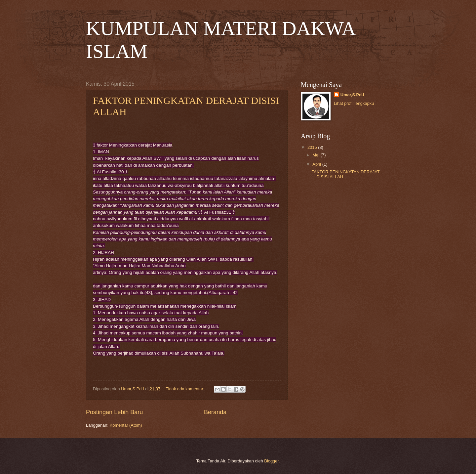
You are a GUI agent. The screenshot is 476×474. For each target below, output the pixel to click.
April (317, 164)
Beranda (215, 412)
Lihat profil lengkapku (354, 103)
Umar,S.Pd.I (352, 95)
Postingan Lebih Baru (114, 412)
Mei (316, 155)
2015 (313, 147)
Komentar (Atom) (126, 425)
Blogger (271, 461)
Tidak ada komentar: (185, 389)
